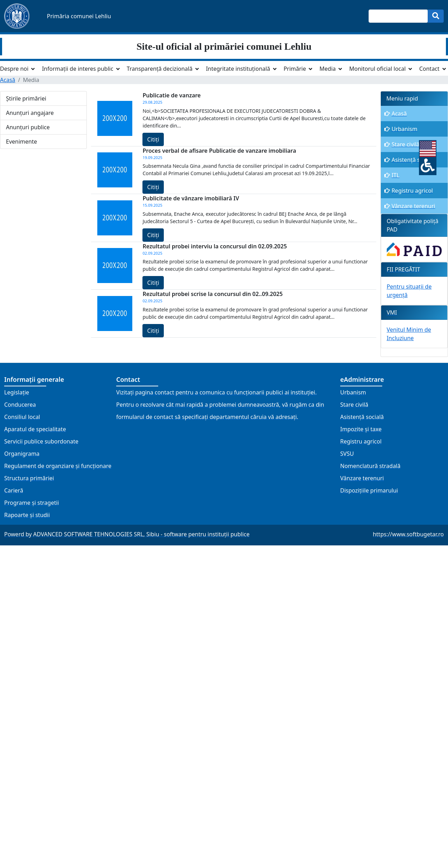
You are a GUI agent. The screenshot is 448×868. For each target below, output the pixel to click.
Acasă (8, 80)
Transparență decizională (160, 69)
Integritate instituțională (238, 69)
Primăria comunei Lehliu (79, 16)
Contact (429, 69)
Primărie (295, 69)
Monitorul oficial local (377, 69)
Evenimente (22, 142)
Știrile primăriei (26, 98)
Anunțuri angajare (30, 113)
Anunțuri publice (28, 127)
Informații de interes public (78, 69)
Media (328, 69)
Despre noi (14, 69)
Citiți (153, 139)
